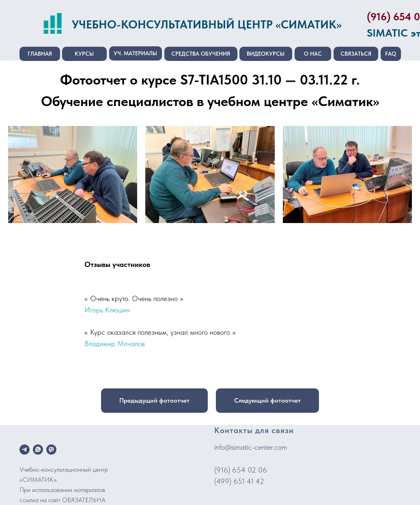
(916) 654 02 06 (241, 470)
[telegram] (25, 450)
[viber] (51, 450)
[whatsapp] (38, 450)
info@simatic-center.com (251, 447)
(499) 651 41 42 (239, 481)
